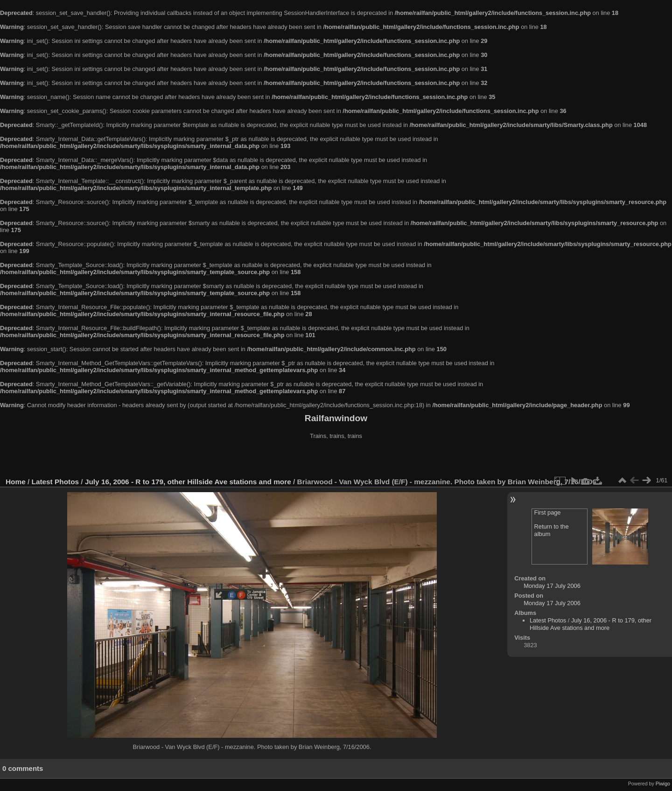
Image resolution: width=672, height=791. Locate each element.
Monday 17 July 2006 (552, 586)
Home (16, 482)
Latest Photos (56, 482)
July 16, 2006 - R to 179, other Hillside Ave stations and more (188, 482)
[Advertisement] (336, 459)
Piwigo (663, 784)
